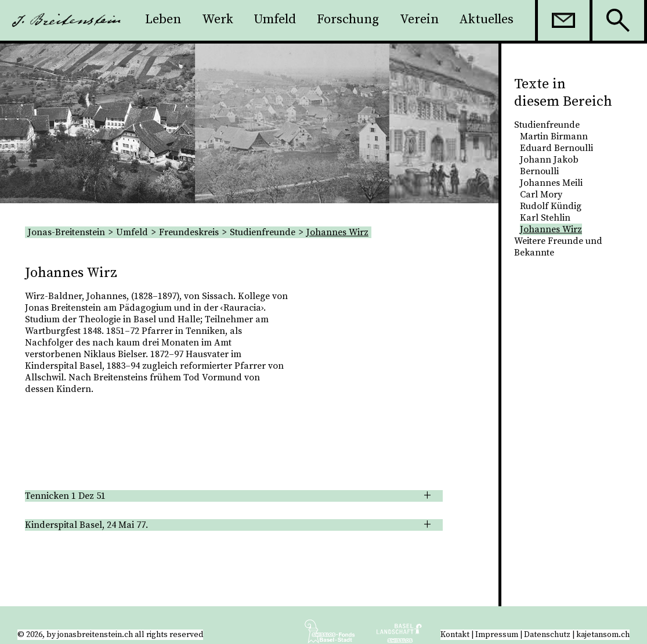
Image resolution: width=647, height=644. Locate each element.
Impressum (497, 635)
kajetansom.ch (603, 635)
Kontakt (455, 635)
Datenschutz (547, 635)
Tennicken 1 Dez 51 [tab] (65, 496)
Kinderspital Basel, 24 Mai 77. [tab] (86, 525)
